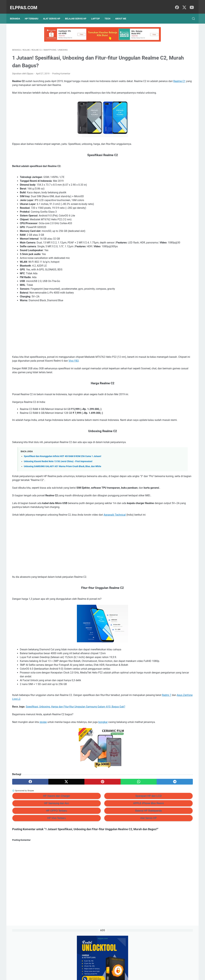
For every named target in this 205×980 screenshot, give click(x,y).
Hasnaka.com (119, 975)
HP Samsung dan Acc (42, 835)
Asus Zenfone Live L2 (69, 727)
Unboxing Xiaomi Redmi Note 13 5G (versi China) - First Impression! (58, 474)
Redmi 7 (46, 727)
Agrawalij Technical (115, 535)
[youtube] (191, 4)
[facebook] (176, 4)
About (108, 968)
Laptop (98, 13)
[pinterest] (73, 813)
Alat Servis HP (54, 13)
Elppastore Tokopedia (160, 182)
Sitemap (98, 968)
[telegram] (121, 813)
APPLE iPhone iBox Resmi (104, 835)
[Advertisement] (73, 333)
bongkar (103, 750)
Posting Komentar (61, 70)
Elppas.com (26, 4)
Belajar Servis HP (78, 13)
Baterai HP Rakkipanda (104, 842)
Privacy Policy (84, 968)
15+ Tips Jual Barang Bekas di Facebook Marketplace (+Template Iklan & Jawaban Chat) (168, 111)
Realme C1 (65, 82)
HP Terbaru (34, 13)
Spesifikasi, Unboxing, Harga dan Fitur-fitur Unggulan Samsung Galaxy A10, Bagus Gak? (76, 734)
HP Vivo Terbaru (42, 850)
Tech (110, 13)
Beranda (17, 13)
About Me (123, 13)
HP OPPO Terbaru (42, 842)
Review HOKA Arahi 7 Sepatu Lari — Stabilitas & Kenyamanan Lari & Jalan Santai (169, 98)
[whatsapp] (97, 813)
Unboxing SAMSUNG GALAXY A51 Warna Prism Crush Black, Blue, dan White (63, 479)
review (43, 750)
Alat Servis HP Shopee (161, 187)
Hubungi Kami (121, 968)
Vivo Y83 (17, 369)
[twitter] (183, 4)
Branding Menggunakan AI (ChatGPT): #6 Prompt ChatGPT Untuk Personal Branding (170, 124)
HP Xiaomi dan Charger (42, 827)
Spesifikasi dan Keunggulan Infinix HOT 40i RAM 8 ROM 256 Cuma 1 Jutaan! (63, 468)
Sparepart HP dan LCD (104, 827)
